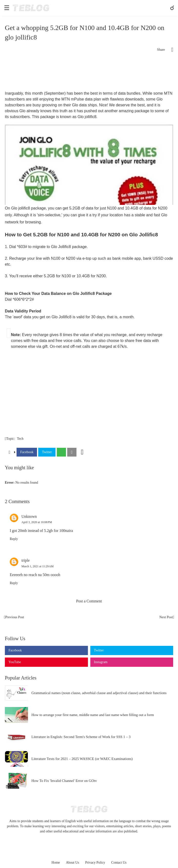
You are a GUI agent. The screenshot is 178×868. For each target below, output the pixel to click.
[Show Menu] (6, 8)
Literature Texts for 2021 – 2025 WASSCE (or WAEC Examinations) (82, 759)
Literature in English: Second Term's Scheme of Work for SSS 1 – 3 (81, 737)
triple (26, 560)
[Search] (173, 8)
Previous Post (15, 617)
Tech (20, 439)
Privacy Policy (95, 863)
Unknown (29, 516)
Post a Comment (89, 601)
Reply (14, 539)
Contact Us (119, 863)
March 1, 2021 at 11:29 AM (37, 566)
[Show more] (82, 452)
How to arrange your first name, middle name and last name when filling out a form (93, 715)
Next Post (166, 617)
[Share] (169, 50)
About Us (73, 863)
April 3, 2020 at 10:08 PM (37, 522)
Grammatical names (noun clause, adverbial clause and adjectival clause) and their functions (99, 693)
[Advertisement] (89, 73)
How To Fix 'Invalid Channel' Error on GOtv (64, 781)
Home (56, 863)
